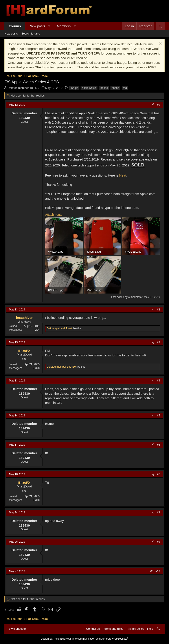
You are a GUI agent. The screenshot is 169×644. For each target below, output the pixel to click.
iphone (104, 88)
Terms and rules (113, 629)
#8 (159, 513)
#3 (159, 342)
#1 (159, 105)
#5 (159, 416)
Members (64, 26)
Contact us (93, 629)
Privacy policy (135, 629)
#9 (159, 542)
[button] (49, 26)
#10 (158, 571)
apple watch (89, 88)
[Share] (153, 105)
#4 (159, 381)
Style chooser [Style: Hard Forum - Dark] (17, 629)
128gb (74, 88)
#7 (159, 474)
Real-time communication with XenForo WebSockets (97, 639)
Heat (123, 175)
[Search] (160, 26)
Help (150, 629)
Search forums (31, 34)
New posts (37, 26)
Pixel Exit (59, 639)
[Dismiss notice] (160, 44)
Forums (15, 26)
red (125, 88)
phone (115, 88)
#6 (159, 445)
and (59, 328)
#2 (159, 310)
